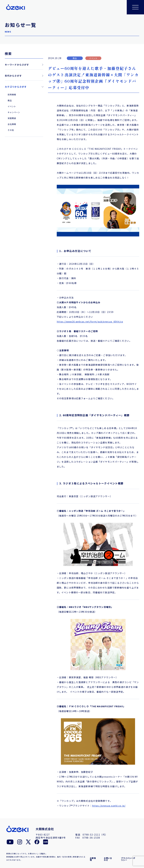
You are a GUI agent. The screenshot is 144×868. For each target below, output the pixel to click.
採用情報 (12, 94)
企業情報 (93, 859)
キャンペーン (14, 112)
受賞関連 (12, 118)
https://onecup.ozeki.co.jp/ (109, 806)
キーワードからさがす (17, 65)
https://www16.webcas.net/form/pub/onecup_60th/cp (90, 322)
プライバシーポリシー (128, 859)
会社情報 (12, 124)
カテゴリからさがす (16, 87)
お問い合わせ (108, 859)
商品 (10, 100)
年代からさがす (13, 76)
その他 (11, 130)
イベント (12, 106)
